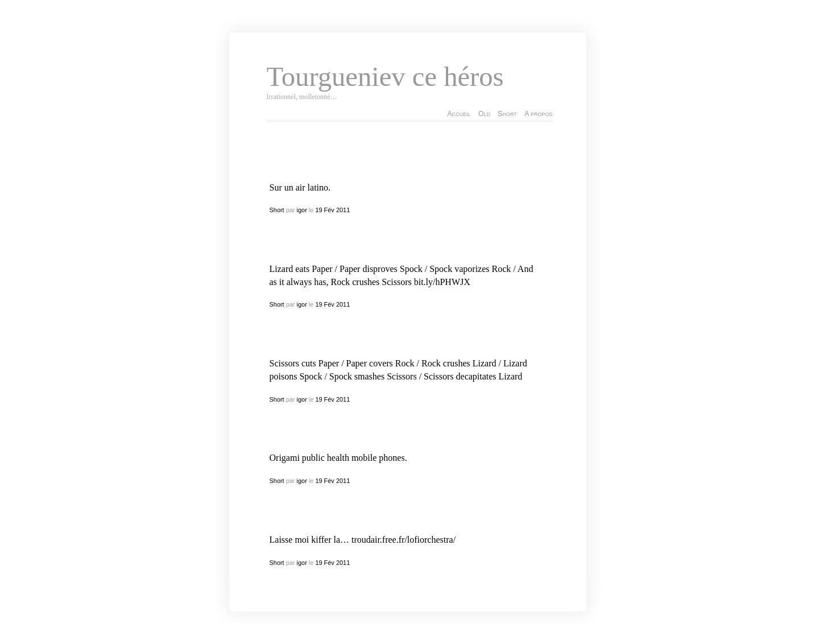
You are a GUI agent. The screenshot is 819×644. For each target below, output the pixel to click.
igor (302, 210)
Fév (329, 210)
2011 (343, 210)
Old (484, 114)
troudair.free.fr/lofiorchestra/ (404, 540)
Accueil (459, 114)
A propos (538, 114)
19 (318, 210)
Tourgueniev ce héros (385, 77)
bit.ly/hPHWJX (442, 282)
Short (507, 114)
